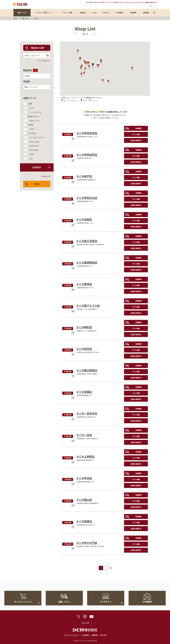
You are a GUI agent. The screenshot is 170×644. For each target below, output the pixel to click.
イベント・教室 (67, 13)
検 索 (37, 184)
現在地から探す (38, 48)
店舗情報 (138, 128)
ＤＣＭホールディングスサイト (97, 2)
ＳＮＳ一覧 (85, 623)
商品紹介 (83, 13)
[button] (84, 73)
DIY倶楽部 (119, 13)
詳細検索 (41, 167)
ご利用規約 (85, 635)
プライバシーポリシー (71, 635)
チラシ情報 (136, 134)
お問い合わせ (149, 2)
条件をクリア (46, 176)
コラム (94, 13)
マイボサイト (117, 2)
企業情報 (146, 13)
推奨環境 (95, 635)
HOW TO (106, 13)
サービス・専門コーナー (44, 13)
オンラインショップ (133, 2)
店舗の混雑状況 (136, 140)
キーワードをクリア (44, 60)
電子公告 (103, 635)
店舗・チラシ (22, 13)
